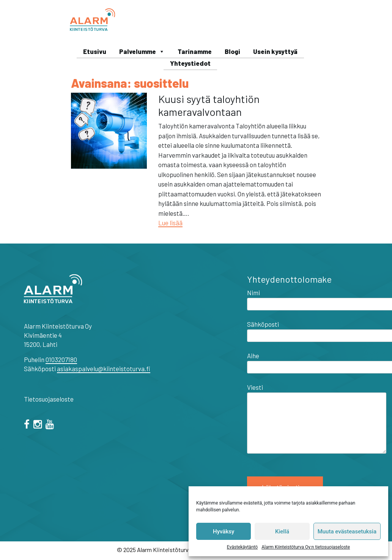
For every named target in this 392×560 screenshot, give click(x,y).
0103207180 (61, 359)
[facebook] (28, 425)
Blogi (232, 51)
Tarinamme (195, 51)
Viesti (317, 419)
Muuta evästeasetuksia (347, 532)
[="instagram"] (39, 425)
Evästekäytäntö (242, 547)
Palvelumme (142, 51)
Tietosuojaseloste (49, 399)
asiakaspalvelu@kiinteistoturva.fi (104, 369)
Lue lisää (170, 223)
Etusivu (95, 51)
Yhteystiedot (190, 63)
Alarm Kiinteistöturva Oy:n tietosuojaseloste (306, 547)
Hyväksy (224, 532)
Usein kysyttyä (275, 51)
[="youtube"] (51, 425)
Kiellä (282, 532)
